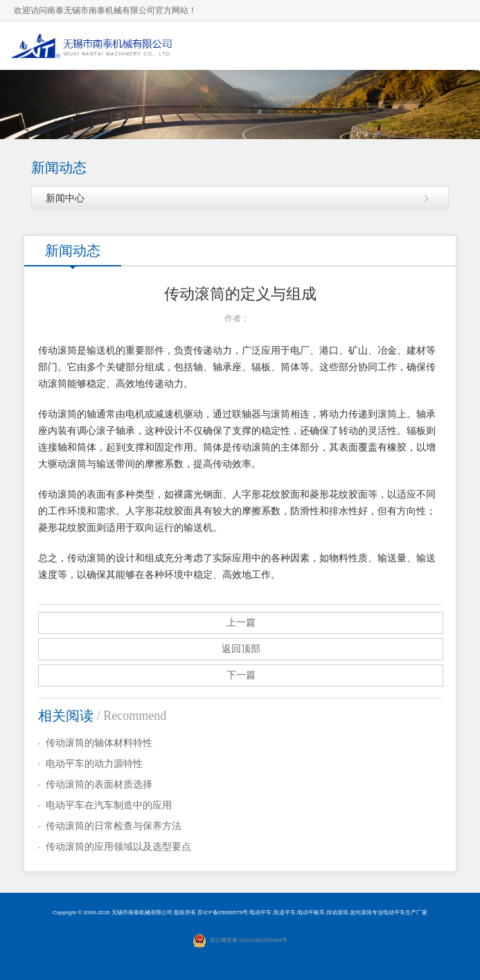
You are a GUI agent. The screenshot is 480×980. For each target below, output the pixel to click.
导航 (456, 45)
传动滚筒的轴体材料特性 (99, 743)
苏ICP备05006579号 (223, 913)
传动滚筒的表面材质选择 (99, 784)
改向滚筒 (361, 913)
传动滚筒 (337, 913)
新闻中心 (65, 198)
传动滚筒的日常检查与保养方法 (114, 826)
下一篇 (241, 675)
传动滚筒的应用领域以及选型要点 (118, 847)
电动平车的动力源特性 (94, 764)
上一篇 (241, 623)
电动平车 (260, 913)
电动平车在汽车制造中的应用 (109, 805)
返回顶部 (241, 649)
